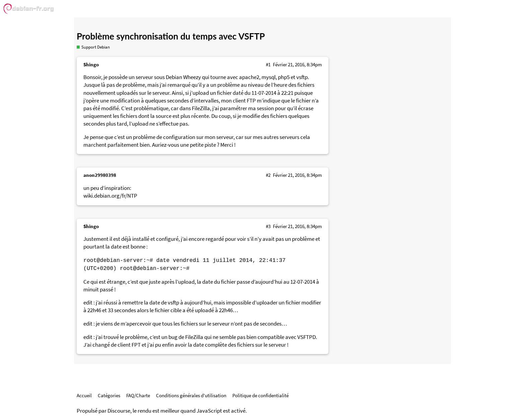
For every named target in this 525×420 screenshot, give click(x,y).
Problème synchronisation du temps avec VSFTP (171, 36)
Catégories (109, 395)
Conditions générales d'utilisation (191, 395)
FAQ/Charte (138, 395)
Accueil (84, 395)
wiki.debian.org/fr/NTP (110, 196)
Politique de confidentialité (260, 395)
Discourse (119, 411)
